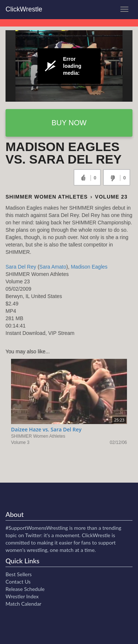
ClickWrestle (24, 9)
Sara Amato (53, 267)
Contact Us (18, 582)
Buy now (69, 123)
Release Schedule (25, 589)
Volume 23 (111, 197)
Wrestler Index (22, 596)
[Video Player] (69, 66)
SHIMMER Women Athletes (47, 197)
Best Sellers (19, 574)
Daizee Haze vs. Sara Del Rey (46, 429)
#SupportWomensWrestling (37, 528)
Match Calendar (23, 604)
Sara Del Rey (21, 267)
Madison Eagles (89, 267)
